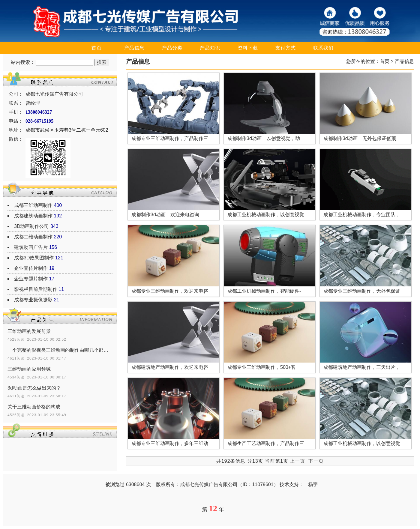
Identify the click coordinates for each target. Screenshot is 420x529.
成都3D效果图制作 (34, 258)
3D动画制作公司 (31, 226)
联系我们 (323, 48)
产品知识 (210, 48)
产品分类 (172, 48)
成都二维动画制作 (33, 237)
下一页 (316, 461)
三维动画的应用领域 (29, 369)
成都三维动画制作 (33, 205)
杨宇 (313, 484)
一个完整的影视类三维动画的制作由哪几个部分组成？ (60, 350)
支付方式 (286, 48)
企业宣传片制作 (31, 268)
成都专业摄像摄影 (33, 300)
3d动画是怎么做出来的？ (34, 388)
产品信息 (134, 48)
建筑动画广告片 (31, 247)
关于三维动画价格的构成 (34, 407)
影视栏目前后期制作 (36, 289)
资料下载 (248, 48)
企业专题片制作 (31, 279)
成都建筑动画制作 (33, 216)
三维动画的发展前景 (29, 331)
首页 (97, 48)
